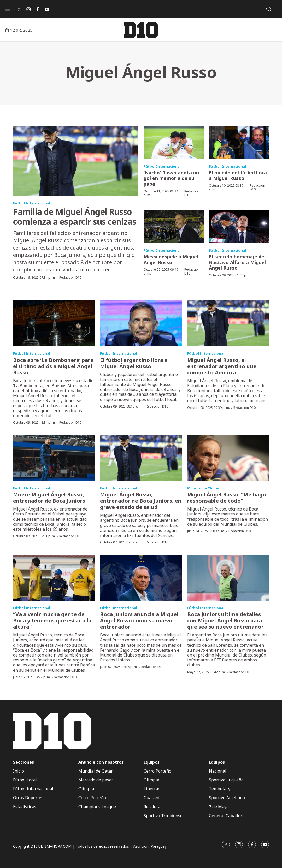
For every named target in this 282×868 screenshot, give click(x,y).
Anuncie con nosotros (101, 762)
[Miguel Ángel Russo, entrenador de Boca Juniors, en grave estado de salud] (141, 458)
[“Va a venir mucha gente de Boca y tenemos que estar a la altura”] (54, 578)
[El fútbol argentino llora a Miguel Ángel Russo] (141, 323)
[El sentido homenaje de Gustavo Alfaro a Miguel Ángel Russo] (239, 226)
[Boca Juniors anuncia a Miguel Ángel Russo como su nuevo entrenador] (141, 578)
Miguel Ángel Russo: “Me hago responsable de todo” (227, 498)
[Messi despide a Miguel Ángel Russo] (174, 226)
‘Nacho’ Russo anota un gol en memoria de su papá (171, 178)
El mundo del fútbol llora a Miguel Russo (238, 175)
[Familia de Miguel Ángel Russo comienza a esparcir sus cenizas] (76, 161)
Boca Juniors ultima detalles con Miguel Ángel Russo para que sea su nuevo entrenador (225, 620)
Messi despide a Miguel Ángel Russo (171, 259)
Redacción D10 (70, 278)
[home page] (141, 30)
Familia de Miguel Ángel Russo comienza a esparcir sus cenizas (75, 217)
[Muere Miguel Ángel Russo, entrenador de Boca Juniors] (54, 458)
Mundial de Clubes (203, 488)
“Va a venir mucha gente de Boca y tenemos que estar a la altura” (52, 620)
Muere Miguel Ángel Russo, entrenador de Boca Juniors (49, 498)
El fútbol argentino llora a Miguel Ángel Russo (134, 363)
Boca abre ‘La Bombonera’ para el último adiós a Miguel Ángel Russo (53, 366)
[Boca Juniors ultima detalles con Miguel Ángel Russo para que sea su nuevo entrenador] (228, 578)
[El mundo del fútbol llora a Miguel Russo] (239, 142)
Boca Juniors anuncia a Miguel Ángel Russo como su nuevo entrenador (139, 620)
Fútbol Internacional (32, 203)
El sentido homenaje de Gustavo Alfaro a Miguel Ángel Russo (237, 262)
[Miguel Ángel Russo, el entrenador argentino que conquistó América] (228, 323)
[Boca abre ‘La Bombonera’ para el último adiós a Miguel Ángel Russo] (54, 323)
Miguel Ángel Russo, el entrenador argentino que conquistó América (222, 366)
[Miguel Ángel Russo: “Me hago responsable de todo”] (228, 458)
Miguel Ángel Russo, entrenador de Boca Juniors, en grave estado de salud (141, 501)
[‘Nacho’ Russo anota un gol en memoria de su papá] (174, 142)
